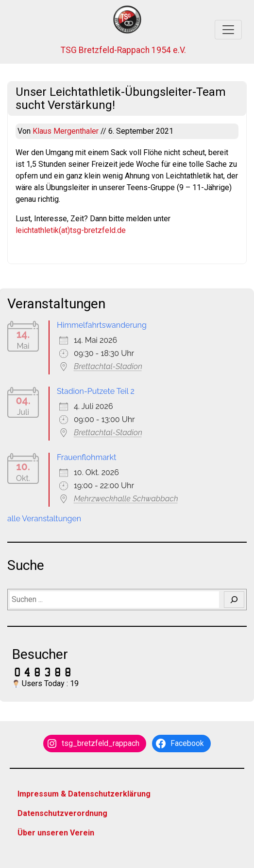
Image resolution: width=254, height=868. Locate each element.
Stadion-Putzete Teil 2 (96, 391)
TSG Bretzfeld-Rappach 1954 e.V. (123, 50)
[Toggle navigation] (228, 30)
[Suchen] (234, 600)
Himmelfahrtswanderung (102, 325)
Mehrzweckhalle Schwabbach (126, 499)
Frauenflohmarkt (86, 457)
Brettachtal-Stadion (108, 366)
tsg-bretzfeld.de (98, 230)
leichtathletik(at (42, 230)
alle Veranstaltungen (44, 519)
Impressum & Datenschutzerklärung (84, 794)
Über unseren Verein (56, 833)
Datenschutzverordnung (62, 813)
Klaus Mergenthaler (67, 131)
